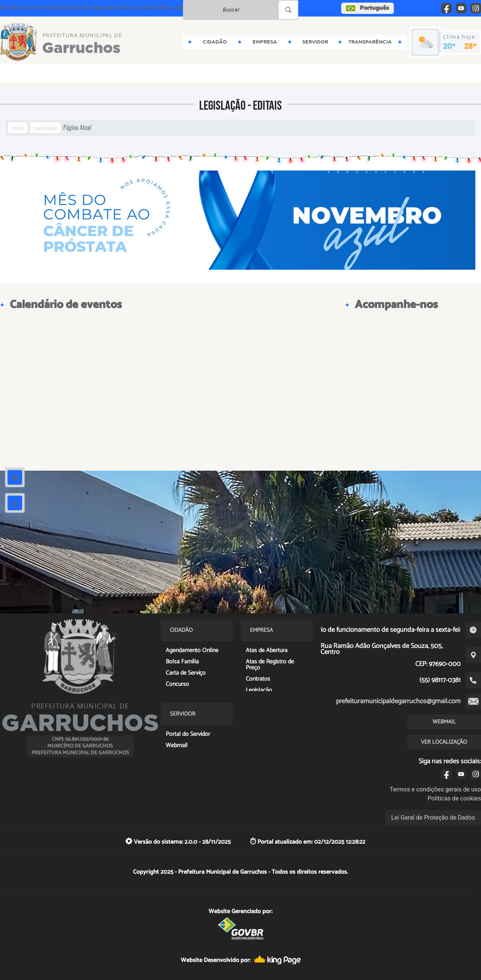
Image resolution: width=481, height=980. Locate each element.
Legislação (45, 128)
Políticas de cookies (454, 798)
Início (18, 128)
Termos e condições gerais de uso (435, 789)
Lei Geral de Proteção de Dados (433, 818)
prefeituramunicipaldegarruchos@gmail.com (398, 701)
